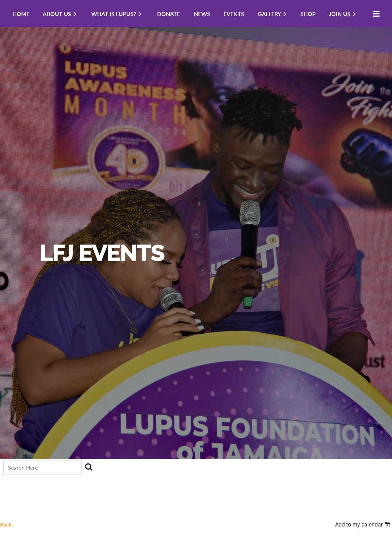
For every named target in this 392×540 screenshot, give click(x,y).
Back (6, 524)
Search (88, 467)
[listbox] (364, 525)
